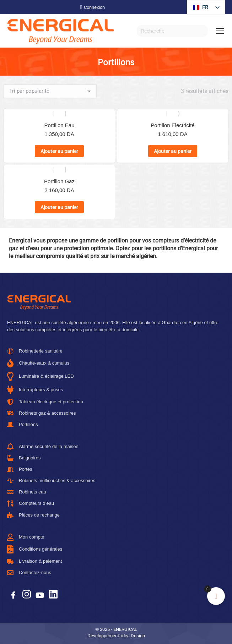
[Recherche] (172, 31)
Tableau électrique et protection (45, 402)
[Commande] (50, 91)
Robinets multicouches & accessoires (51, 481)
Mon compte (26, 537)
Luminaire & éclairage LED (41, 376)
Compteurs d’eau (31, 504)
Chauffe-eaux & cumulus (38, 363)
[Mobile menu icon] (220, 31)
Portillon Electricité (172, 125)
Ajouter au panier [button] (59, 151)
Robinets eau (27, 492)
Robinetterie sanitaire (35, 351)
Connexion (93, 7)
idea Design (133, 636)
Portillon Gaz (59, 181)
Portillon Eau (59, 125)
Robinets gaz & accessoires (41, 413)
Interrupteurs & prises (35, 390)
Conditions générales (35, 549)
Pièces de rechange (33, 515)
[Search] (201, 31)
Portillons (22, 424)
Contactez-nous (29, 573)
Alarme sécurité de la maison (43, 447)
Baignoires (24, 458)
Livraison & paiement (34, 561)
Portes (20, 469)
